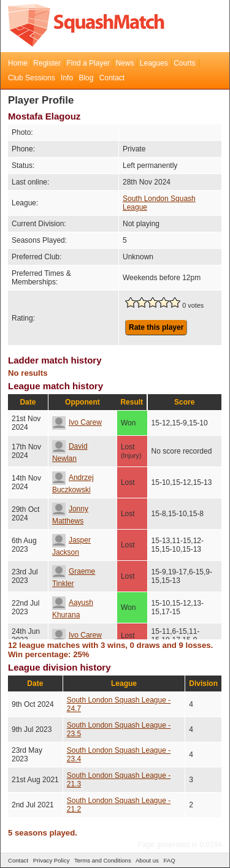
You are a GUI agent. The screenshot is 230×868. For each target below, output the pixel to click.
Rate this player (156, 327)
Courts (184, 63)
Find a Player (88, 63)
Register (47, 63)
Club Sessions (32, 78)
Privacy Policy (52, 860)
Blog (86, 78)
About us (147, 860)
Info (67, 78)
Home (18, 63)
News (125, 63)
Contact (112, 78)
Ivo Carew (77, 422)
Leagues (154, 63)
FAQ (169, 860)
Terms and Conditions (103, 860)
